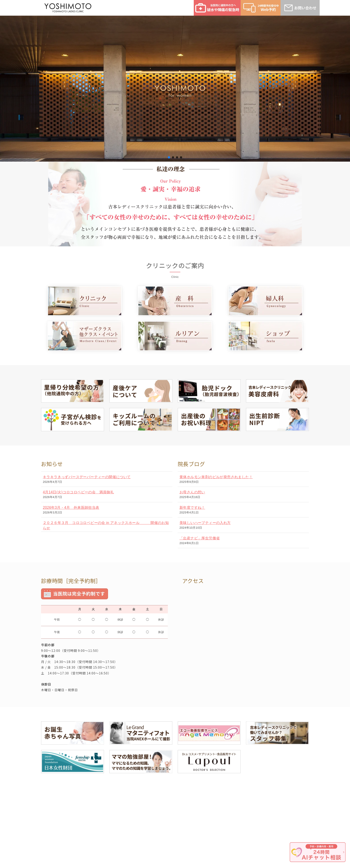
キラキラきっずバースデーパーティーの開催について (87, 477)
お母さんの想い (192, 492)
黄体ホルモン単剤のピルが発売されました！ (216, 477)
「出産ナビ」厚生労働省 (200, 538)
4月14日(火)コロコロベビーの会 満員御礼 (78, 492)
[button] (169, 157)
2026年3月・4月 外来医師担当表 (71, 508)
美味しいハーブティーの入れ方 (205, 523)
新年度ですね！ (192, 508)
